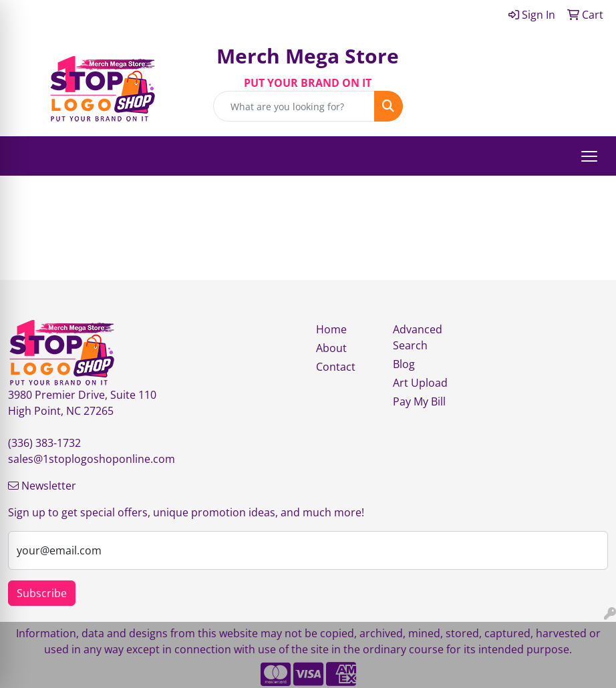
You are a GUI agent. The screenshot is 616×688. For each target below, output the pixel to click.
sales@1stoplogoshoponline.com (92, 459)
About (331, 348)
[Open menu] (589, 156)
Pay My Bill (419, 401)
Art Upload (420, 383)
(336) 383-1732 (44, 443)
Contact (336, 367)
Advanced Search (418, 337)
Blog (404, 364)
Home (331, 329)
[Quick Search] (294, 106)
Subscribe (42, 593)
